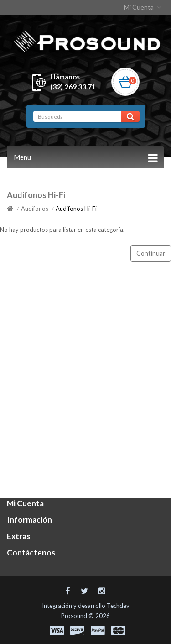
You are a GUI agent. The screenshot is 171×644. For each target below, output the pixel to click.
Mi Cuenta (143, 7)
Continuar (151, 253)
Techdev (118, 606)
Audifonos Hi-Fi (76, 209)
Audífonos (35, 209)
